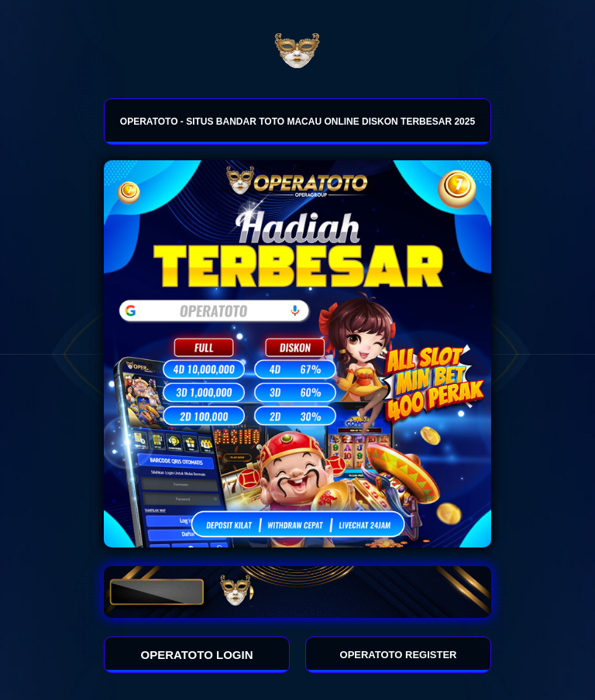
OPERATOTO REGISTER (399, 655)
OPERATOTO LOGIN (197, 655)
